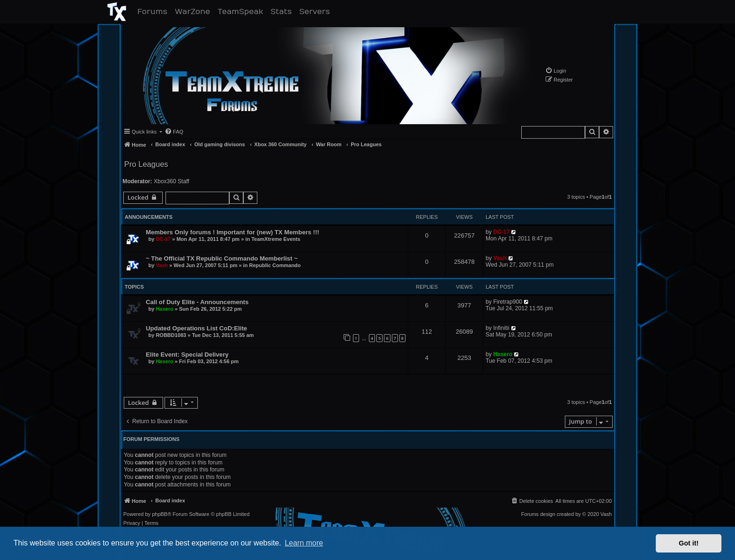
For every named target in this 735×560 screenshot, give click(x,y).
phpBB (160, 514)
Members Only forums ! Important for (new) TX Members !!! (232, 232)
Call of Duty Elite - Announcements (197, 302)
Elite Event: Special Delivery (187, 355)
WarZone (194, 11)
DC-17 (163, 239)
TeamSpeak (242, 11)
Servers (316, 11)
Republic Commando (275, 265)
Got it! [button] (689, 543)
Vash (162, 265)
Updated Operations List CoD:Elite (196, 328)
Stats (283, 11)
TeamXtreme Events (276, 239)
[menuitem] (556, 71)
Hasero (164, 309)
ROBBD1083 (171, 335)
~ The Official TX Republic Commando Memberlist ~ (222, 258)
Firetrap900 (508, 302)
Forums (154, 11)
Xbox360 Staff (172, 181)
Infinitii (501, 328)
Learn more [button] (304, 543)
